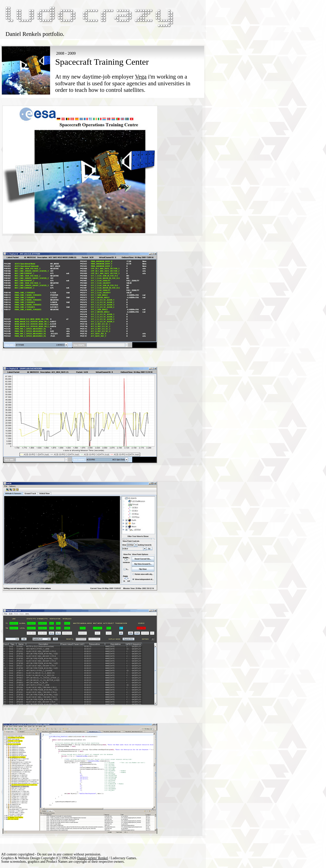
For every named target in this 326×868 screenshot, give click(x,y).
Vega (141, 77)
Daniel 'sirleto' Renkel (92, 858)
